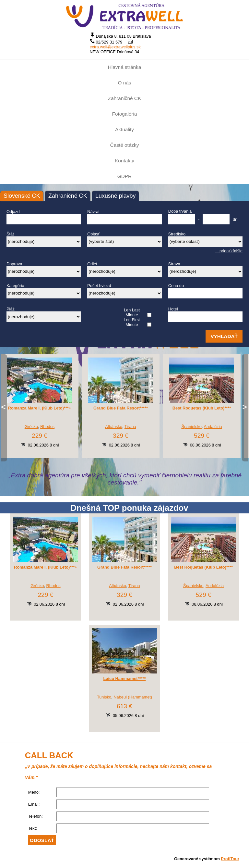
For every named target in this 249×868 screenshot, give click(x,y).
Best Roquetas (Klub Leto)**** (202, 408)
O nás (125, 83)
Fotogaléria (125, 114)
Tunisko (104, 697)
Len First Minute (132, 322)
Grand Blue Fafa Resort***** (121, 408)
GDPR (124, 176)
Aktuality (124, 129)
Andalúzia (213, 427)
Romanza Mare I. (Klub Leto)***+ (40, 408)
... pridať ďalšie (229, 251)
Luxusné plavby (115, 196)
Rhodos (47, 427)
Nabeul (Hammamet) (133, 697)
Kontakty (124, 161)
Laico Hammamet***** (125, 679)
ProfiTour (230, 859)
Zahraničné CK (124, 98)
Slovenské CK (22, 196)
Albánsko (114, 427)
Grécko (31, 427)
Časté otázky (125, 145)
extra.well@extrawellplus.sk (115, 47)
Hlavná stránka (124, 67)
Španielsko (191, 427)
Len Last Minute (132, 312)
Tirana (130, 427)
